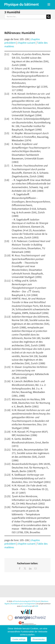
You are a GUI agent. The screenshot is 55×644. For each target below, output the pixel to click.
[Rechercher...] (25, 17)
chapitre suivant (26, 43)
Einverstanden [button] (39, 639)
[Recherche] (48, 17)
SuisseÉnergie (27, 606)
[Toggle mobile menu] (49, 4)
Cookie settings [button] (19, 639)
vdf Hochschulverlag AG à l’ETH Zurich (26, 601)
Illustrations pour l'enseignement (23, 604)
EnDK (36, 606)
